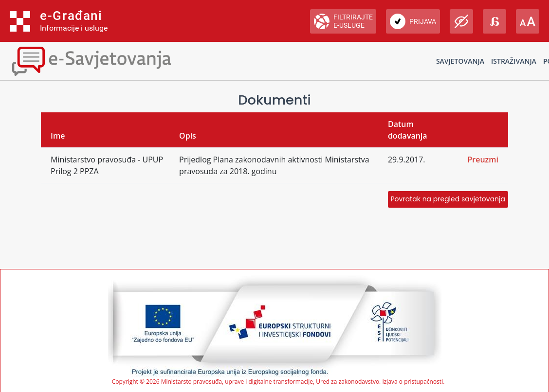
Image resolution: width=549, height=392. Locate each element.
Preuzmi (483, 160)
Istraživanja (514, 61)
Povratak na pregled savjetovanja (448, 199)
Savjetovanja (460, 61)
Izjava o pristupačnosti (412, 382)
